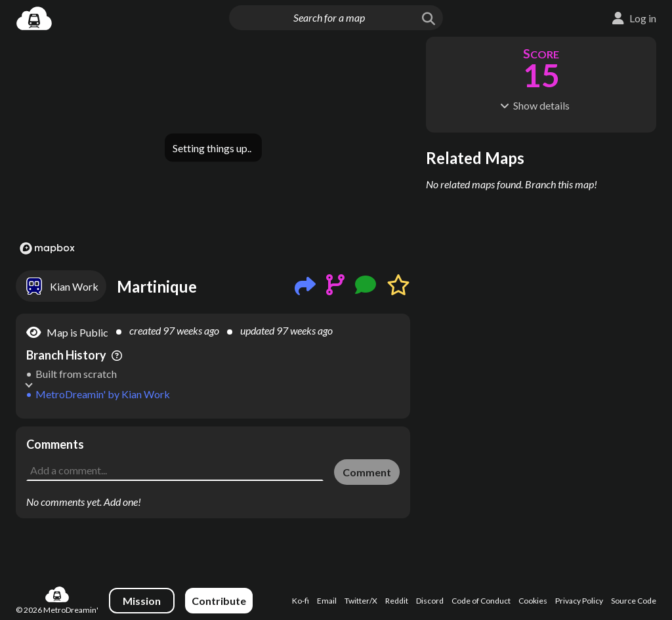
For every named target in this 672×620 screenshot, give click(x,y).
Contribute (219, 601)
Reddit (397, 601)
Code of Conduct (481, 601)
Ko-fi (301, 601)
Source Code (634, 601)
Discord (430, 601)
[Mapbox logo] (47, 248)
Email (327, 601)
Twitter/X (361, 601)
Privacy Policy (579, 601)
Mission (142, 601)
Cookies (533, 601)
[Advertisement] (541, 201)
